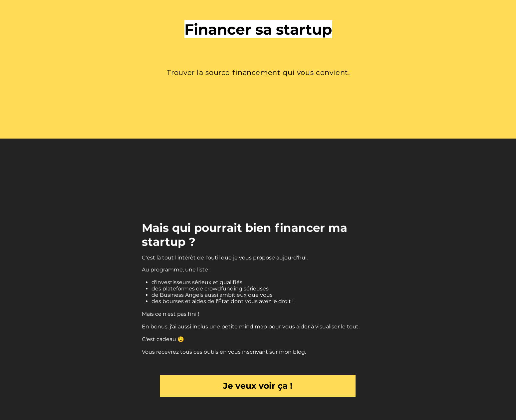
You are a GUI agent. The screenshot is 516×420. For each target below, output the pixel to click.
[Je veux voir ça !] (258, 386)
